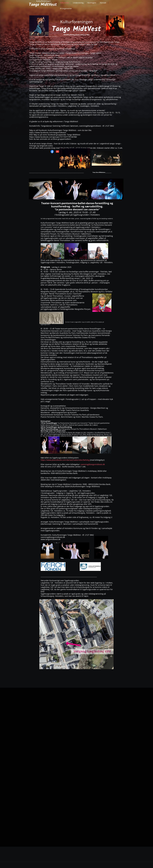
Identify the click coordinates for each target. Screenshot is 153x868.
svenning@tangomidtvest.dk (93, 464)
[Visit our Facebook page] (52, 152)
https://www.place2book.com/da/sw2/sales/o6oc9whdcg (65, 460)
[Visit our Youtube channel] (57, 152)
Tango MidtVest (43, 5)
